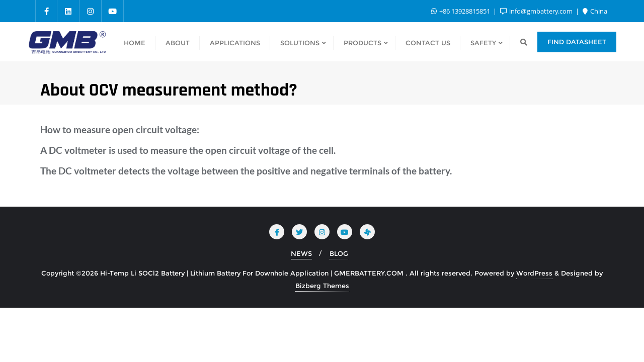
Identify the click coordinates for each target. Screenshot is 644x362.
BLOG (339, 253)
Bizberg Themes (322, 286)
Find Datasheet (577, 42)
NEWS (301, 253)
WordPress (534, 273)
